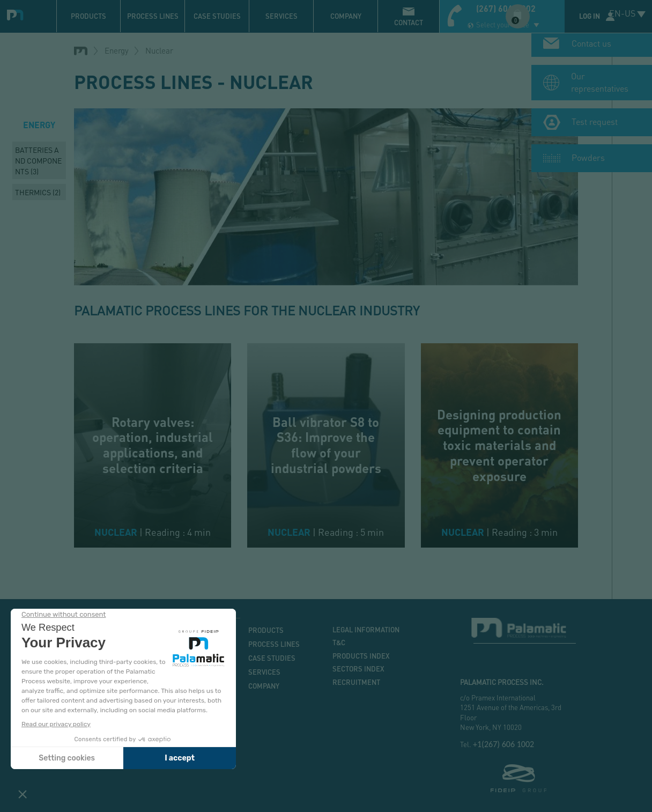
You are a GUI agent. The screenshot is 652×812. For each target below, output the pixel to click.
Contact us (591, 46)
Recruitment (356, 682)
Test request (595, 124)
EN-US (622, 13)
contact (409, 23)
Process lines (153, 16)
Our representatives (600, 85)
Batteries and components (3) (38, 160)
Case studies (217, 16)
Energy (117, 50)
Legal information (366, 630)
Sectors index (358, 669)
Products (88, 16)
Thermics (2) (38, 192)
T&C (339, 643)
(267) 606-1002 (506, 8)
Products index (361, 656)
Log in (590, 16)
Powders (588, 160)
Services (281, 16)
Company (346, 16)
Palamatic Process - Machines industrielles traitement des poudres (17, 13)
